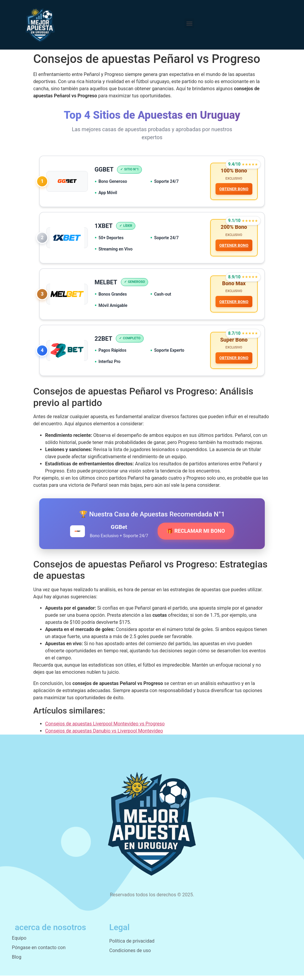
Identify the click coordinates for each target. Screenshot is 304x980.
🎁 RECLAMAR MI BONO (196, 535)
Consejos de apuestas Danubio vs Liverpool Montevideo (104, 735)
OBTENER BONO (233, 190)
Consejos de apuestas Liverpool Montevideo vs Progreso (105, 728)
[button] (189, 23)
